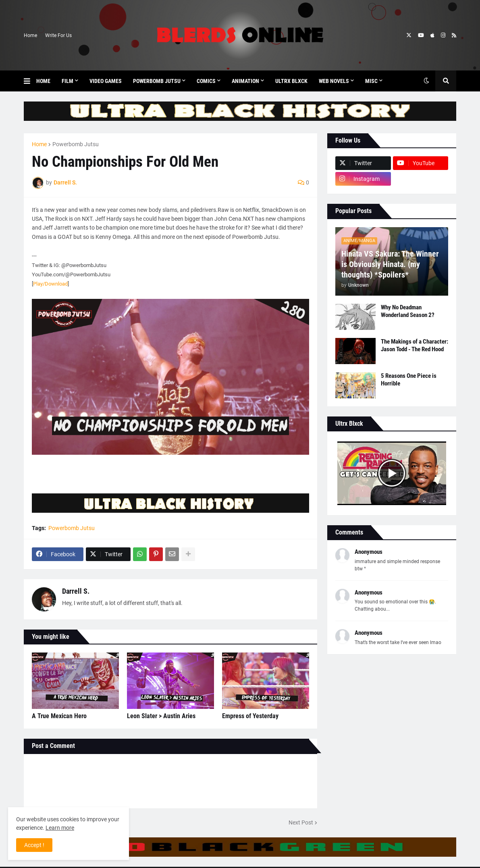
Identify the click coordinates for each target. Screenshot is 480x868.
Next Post (301, 822)
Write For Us (58, 35)
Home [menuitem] (43, 81)
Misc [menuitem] (371, 81)
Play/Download (50, 284)
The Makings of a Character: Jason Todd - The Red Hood (415, 346)
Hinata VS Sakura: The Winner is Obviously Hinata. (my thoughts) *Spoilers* (390, 264)
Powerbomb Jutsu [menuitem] (157, 81)
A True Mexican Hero (59, 716)
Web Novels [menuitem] (334, 81)
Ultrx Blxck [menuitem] (291, 81)
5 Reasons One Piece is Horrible (409, 380)
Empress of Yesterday (250, 716)
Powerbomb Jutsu (76, 144)
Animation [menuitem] (245, 81)
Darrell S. (76, 591)
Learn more (60, 828)
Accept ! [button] (34, 845)
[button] (30, 81)
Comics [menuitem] (206, 81)
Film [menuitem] (68, 81)
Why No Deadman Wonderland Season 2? (408, 311)
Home (30, 35)
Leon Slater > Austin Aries (161, 716)
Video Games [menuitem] (106, 81)
